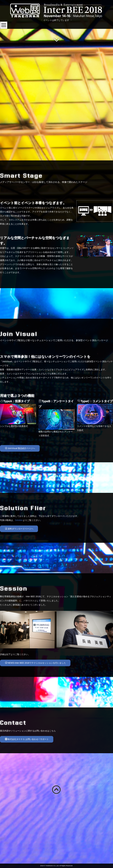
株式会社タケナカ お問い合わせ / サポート (27, 805)
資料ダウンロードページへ (19, 595)
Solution (19, 586)
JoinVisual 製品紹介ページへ (20, 514)
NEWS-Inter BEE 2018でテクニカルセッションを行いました (35, 729)
